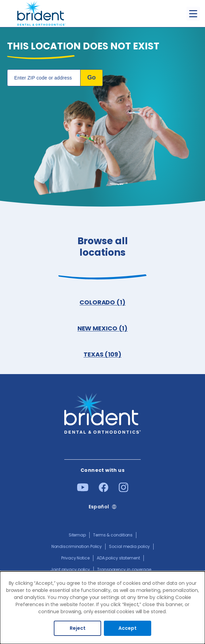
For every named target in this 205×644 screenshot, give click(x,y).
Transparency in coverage (124, 569)
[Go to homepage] (41, 14)
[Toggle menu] (193, 14)
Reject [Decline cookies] (78, 628)
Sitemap (77, 535)
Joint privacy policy (70, 569)
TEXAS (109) (102, 354)
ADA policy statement (118, 558)
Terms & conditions (113, 535)
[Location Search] (44, 78)
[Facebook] (104, 490)
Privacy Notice (75, 558)
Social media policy (129, 546)
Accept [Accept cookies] (128, 628)
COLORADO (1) (102, 302)
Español (99, 507)
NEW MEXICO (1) (103, 328)
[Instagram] (123, 490)
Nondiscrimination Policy (77, 546)
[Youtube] (83, 490)
